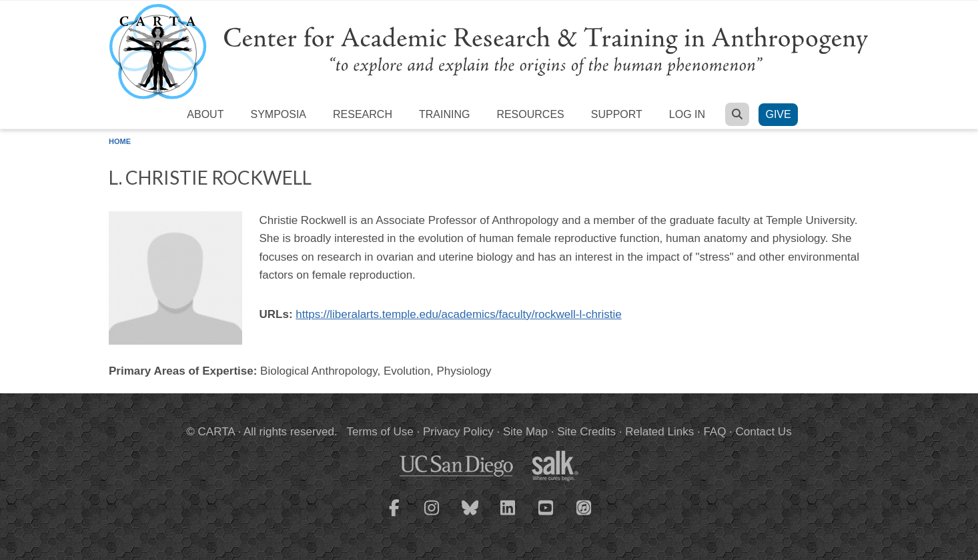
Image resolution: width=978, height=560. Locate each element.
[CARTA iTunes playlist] (584, 507)
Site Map (525, 432)
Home (120, 141)
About (205, 114)
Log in (687, 114)
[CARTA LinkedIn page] (508, 516)
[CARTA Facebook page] (394, 516)
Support (617, 114)
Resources (530, 114)
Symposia (278, 114)
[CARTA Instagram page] (432, 516)
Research (363, 114)
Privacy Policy (458, 432)
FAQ (714, 432)
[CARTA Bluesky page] (470, 516)
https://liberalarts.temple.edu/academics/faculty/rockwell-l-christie (458, 314)
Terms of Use (380, 432)
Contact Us (764, 432)
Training (444, 114)
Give (778, 114)
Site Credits (586, 432)
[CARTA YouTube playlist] (546, 516)
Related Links (659, 432)
